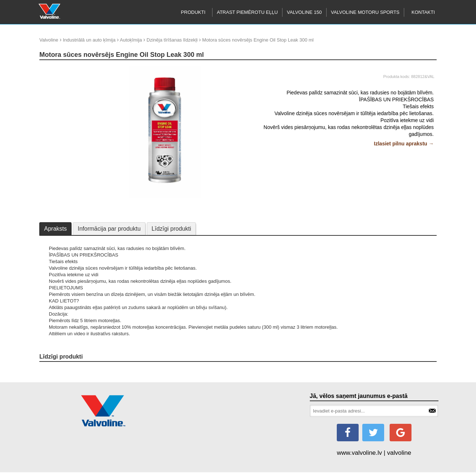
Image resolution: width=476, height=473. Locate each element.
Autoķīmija (131, 40)
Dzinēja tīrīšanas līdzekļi (172, 40)
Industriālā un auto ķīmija (89, 40)
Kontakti (423, 12)
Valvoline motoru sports (365, 12)
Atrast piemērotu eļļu (247, 12)
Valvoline (49, 40)
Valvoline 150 (304, 12)
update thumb (56, 69)
